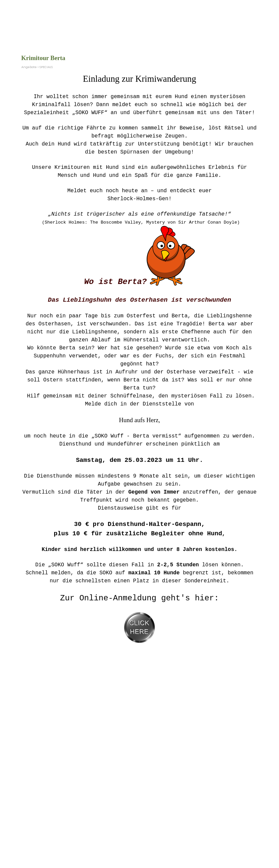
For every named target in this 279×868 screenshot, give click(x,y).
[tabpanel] (140, 362)
